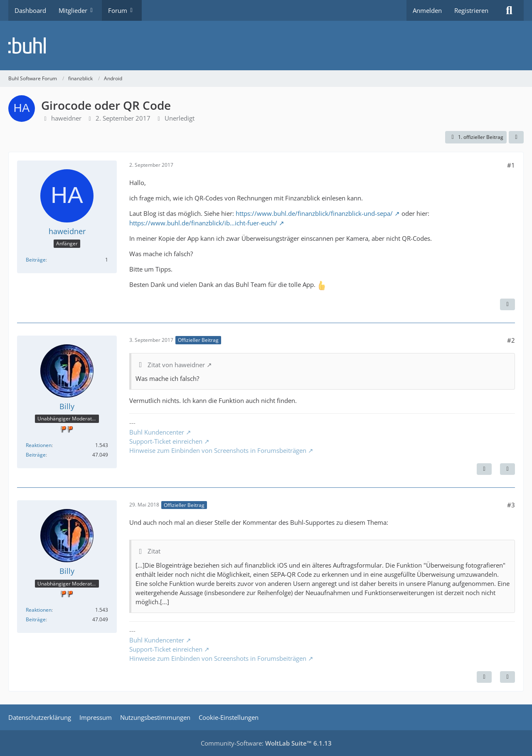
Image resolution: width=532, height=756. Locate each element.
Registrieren (471, 10)
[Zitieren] (507, 304)
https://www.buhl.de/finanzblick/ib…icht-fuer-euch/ (203, 223)
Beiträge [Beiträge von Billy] (36, 455)
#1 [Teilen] (511, 165)
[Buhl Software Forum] (266, 46)
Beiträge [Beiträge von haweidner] (36, 260)
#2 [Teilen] (511, 340)
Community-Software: (266, 743)
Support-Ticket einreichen (166, 441)
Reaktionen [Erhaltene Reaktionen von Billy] (39, 445)
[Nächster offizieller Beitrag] (484, 469)
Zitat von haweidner (176, 365)
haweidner (66, 118)
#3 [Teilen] (511, 505)
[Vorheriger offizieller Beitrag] (484, 677)
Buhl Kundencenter (157, 432)
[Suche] (509, 10)
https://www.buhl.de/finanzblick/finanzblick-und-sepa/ (314, 213)
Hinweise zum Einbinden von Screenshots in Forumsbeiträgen (218, 450)
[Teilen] (516, 137)
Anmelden (427, 10)
